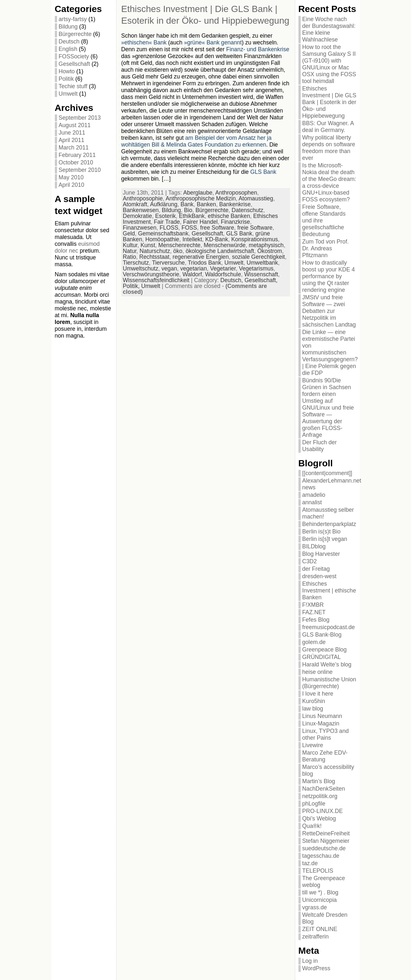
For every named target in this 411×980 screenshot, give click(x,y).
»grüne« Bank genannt (213, 42)
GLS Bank (263, 172)
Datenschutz (248, 210)
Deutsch (69, 42)
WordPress (316, 968)
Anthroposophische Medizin (201, 198)
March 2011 (74, 148)
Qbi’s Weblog (319, 819)
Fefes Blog (316, 620)
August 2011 (75, 125)
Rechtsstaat (154, 257)
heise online (318, 672)
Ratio (130, 257)
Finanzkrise (236, 222)
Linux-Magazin (321, 723)
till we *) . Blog (320, 892)
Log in (310, 961)
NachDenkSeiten (324, 789)
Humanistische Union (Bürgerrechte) (329, 683)
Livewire (313, 745)
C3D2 (310, 561)
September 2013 (80, 118)
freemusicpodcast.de (329, 627)
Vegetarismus (256, 269)
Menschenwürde (225, 245)
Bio (188, 210)
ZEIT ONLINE (320, 929)
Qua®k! (312, 826)
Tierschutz (136, 263)
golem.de (314, 642)
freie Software (255, 228)
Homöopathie (162, 239)
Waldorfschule (223, 274)
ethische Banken (229, 216)
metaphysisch (266, 245)
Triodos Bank (205, 263)
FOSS (189, 228)
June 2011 (72, 133)
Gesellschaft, (261, 280)
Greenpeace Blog (325, 650)
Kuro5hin (314, 701)
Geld (129, 233)
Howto (67, 71)
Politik (66, 79)
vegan (169, 269)
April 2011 (72, 140)
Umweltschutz (141, 269)
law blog (313, 709)
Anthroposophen (236, 193)
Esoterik (165, 216)
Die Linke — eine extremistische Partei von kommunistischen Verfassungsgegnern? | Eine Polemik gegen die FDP (330, 353)
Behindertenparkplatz (329, 524)
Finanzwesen (140, 228)
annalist (312, 502)
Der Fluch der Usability (320, 446)
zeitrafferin (316, 937)
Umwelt (68, 94)
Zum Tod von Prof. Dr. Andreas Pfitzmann (326, 248)
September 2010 (80, 170)
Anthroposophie (143, 198)
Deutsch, (232, 280)
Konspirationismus (255, 239)
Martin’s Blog (319, 781)
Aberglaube (198, 193)
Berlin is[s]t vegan (325, 539)
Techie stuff (73, 86)
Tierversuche (168, 263)
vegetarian (194, 269)
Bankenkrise (235, 204)
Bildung (68, 27)
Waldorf (192, 274)
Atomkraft (135, 204)
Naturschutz (155, 251)
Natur (130, 251)
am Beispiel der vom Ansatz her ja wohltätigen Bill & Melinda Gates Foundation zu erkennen (197, 141)
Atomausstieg (256, 198)
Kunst (148, 245)
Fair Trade (167, 222)
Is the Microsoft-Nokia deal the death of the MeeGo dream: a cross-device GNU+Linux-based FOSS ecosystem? (329, 182)
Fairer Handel (200, 222)
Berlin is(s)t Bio (321, 532)
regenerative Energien (201, 257)
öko (178, 251)
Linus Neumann (322, 716)
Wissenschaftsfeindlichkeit (156, 280)
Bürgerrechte (75, 34)
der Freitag (316, 569)
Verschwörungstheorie (151, 274)
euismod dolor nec (77, 247)
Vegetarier (223, 269)
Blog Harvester (321, 554)
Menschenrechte (179, 245)
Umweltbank (262, 263)
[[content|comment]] (327, 473)
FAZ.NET (314, 612)
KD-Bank (217, 239)
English (68, 49)
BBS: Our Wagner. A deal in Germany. (328, 127)
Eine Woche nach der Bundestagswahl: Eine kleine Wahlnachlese (329, 29)
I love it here (318, 694)
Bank (187, 204)
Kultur (130, 245)
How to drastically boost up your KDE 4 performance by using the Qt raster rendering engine (329, 276)
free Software (217, 228)
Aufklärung (164, 204)
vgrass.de (315, 907)
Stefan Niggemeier (326, 841)
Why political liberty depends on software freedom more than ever (329, 148)
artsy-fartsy (73, 19)
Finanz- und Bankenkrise (258, 49)
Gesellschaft (74, 64)
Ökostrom (270, 251)
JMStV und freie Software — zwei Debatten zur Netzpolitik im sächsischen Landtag (329, 311)
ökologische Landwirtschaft (220, 251)
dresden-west (320, 576)
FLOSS (169, 228)
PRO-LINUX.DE (323, 811)
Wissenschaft (261, 274)
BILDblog (314, 546)
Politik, (132, 286)
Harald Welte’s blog (327, 664)
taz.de (310, 863)
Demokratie (138, 216)
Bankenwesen (141, 210)
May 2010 (71, 177)
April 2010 (72, 185)
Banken (206, 204)
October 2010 (76, 162)
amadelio (314, 495)
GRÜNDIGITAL (322, 657)
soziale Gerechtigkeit (258, 257)
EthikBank (192, 216)
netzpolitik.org (320, 796)
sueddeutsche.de (324, 848)
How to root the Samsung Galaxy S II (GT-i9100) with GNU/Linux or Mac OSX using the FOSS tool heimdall (329, 64)
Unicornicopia (320, 900)
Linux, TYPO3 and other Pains (326, 734)
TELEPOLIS (318, 871)
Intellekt (192, 239)
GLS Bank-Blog (322, 635)
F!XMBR (313, 605)
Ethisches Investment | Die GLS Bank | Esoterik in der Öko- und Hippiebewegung (329, 102)
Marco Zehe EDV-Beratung (325, 756)
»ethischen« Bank (144, 42)
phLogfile (314, 804)
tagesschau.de (321, 856)
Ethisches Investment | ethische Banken (329, 591)
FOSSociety (74, 56)
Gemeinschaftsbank (163, 233)
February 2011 (77, 155)
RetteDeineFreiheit (326, 833)
